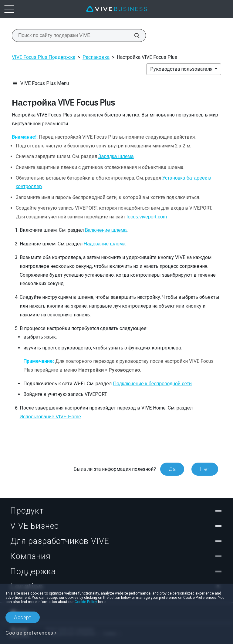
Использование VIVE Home (50, 417)
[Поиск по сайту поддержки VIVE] (133, 35)
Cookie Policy (86, 602)
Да (172, 469)
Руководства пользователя (182, 69)
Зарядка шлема (116, 156)
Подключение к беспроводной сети (152, 384)
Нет (205, 469)
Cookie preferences (29, 633)
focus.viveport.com (147, 217)
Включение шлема (106, 230)
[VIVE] (116, 9)
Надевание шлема (105, 244)
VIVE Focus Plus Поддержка (44, 57)
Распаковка (96, 57)
